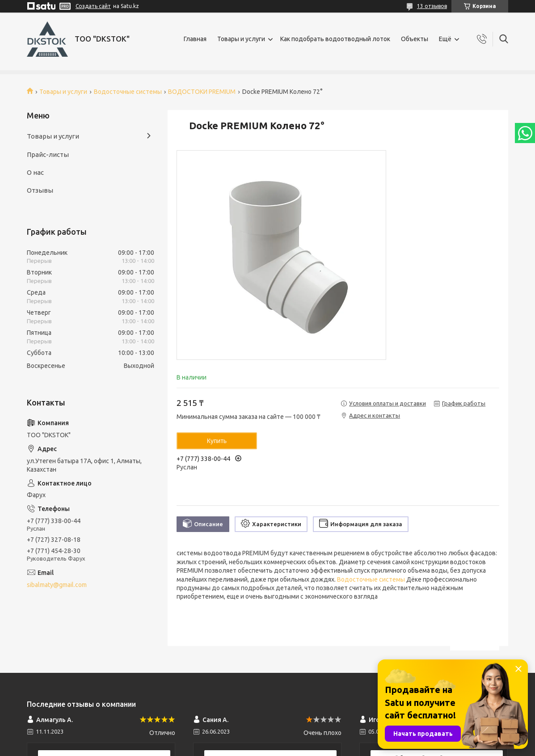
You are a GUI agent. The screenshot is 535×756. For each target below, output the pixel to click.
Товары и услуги (241, 39)
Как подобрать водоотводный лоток (335, 39)
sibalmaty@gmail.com (57, 585)
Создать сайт (93, 6)
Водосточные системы (128, 92)
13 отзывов (432, 6)
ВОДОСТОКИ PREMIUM (202, 92)
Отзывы (40, 190)
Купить (217, 441)
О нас (35, 172)
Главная (195, 39)
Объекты (415, 39)
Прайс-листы (48, 154)
